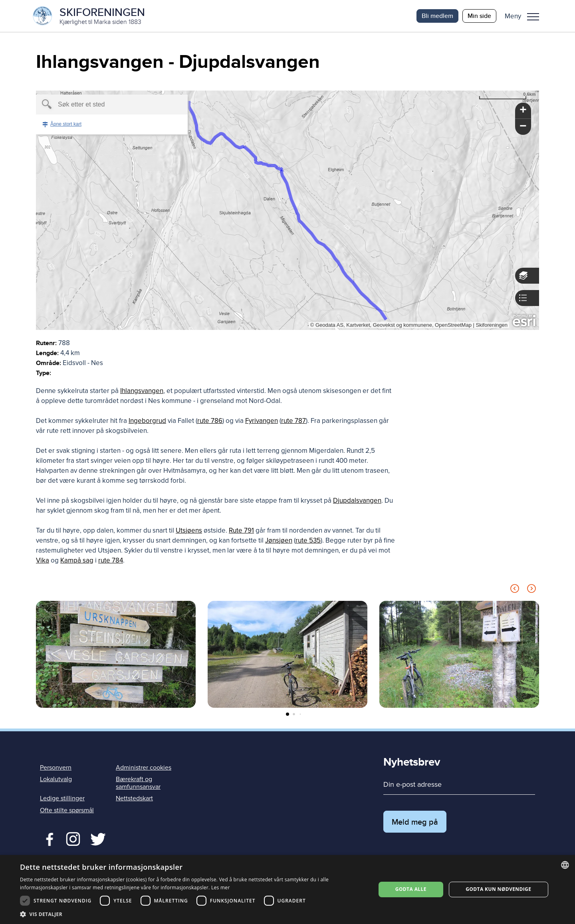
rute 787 (293, 421)
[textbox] (98, 105)
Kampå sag (77, 560)
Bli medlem (437, 16)
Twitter (73, 838)
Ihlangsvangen (142, 391)
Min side (479, 16)
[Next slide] (531, 590)
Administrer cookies (144, 768)
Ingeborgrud (147, 421)
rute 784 (111, 560)
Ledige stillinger (62, 798)
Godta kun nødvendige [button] (498, 889)
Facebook (48, 838)
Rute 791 (241, 530)
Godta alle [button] (411, 889)
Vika (43, 560)
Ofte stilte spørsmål (67, 810)
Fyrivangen (262, 421)
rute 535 (308, 540)
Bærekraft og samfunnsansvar (138, 783)
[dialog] (287, 889)
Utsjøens (189, 530)
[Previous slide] (515, 590)
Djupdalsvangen (357, 500)
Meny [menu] (533, 17)
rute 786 (210, 421)
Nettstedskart (134, 798)
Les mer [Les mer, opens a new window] (221, 887)
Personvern (56, 768)
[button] (525, 16)
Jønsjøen (279, 540)
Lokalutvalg (56, 779)
